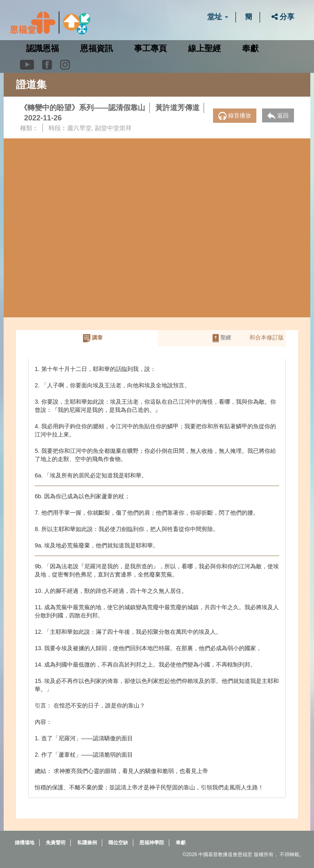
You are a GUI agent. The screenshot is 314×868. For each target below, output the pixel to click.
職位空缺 (118, 842)
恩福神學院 (152, 842)
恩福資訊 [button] (96, 48)
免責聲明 (56, 842)
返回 (278, 116)
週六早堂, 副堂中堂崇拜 (99, 128)
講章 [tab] (93, 338)
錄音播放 (235, 116)
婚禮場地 (25, 842)
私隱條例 (87, 842)
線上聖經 (204, 48)
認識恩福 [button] (43, 48)
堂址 (218, 17)
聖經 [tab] (222, 338)
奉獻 (250, 48)
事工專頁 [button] (150, 48)
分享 (283, 17)
